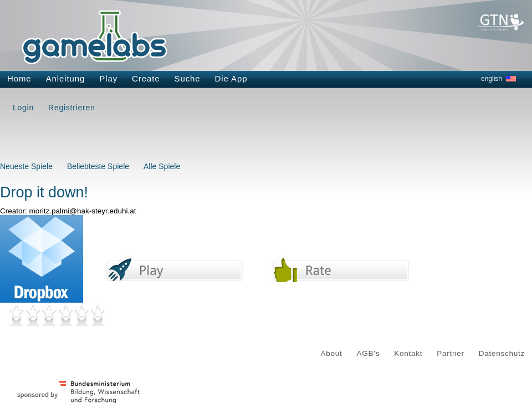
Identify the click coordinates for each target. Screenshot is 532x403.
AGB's (369, 353)
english (492, 79)
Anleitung (66, 78)
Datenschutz (502, 353)
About (332, 353)
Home (19, 78)
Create (146, 78)
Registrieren (71, 108)
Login (23, 108)
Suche (188, 78)
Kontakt (408, 353)
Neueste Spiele (26, 166)
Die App (231, 78)
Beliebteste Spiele (98, 166)
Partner (451, 353)
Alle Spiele (162, 166)
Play (108, 78)
